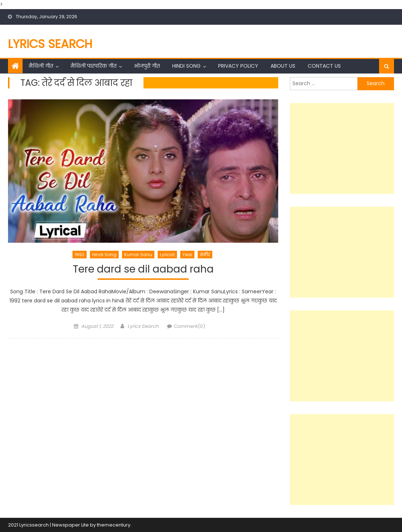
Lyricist (167, 255)
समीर (205, 255)
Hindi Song (186, 66)
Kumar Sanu (138, 255)
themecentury (114, 525)
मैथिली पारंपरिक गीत (94, 66)
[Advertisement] (342, 148)
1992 (80, 255)
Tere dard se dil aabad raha (143, 269)
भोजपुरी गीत (147, 66)
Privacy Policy (238, 66)
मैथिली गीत (41, 66)
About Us (283, 66)
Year (187, 255)
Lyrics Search (50, 44)
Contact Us (324, 66)
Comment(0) (189, 326)
